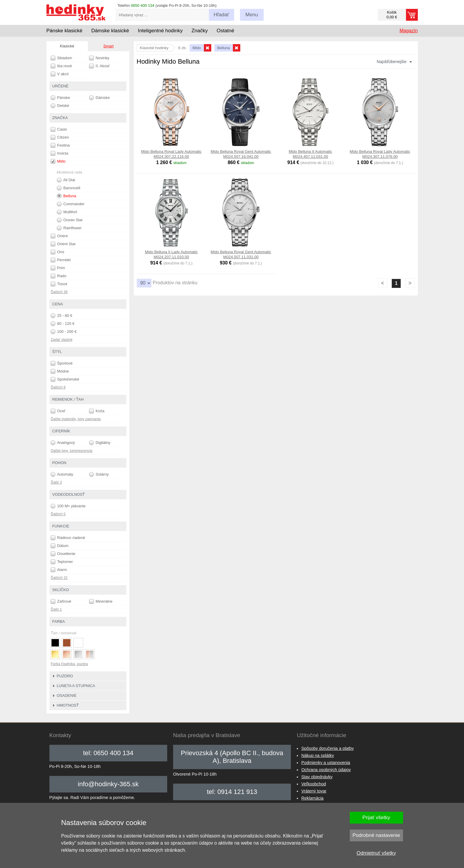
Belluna (67, 196)
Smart (108, 46)
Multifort (67, 212)
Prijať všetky (376, 818)
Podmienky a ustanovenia (326, 763)
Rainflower (69, 228)
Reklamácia (312, 798)
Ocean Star (70, 220)
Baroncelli (69, 188)
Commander (71, 204)
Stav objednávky (317, 777)
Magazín (409, 31)
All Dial (66, 180)
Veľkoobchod (314, 784)
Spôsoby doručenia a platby (328, 748)
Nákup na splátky (318, 755)
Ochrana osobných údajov (326, 770)
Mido (58, 161)
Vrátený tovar (314, 791)
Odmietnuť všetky (376, 853)
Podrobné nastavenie (376, 835)
